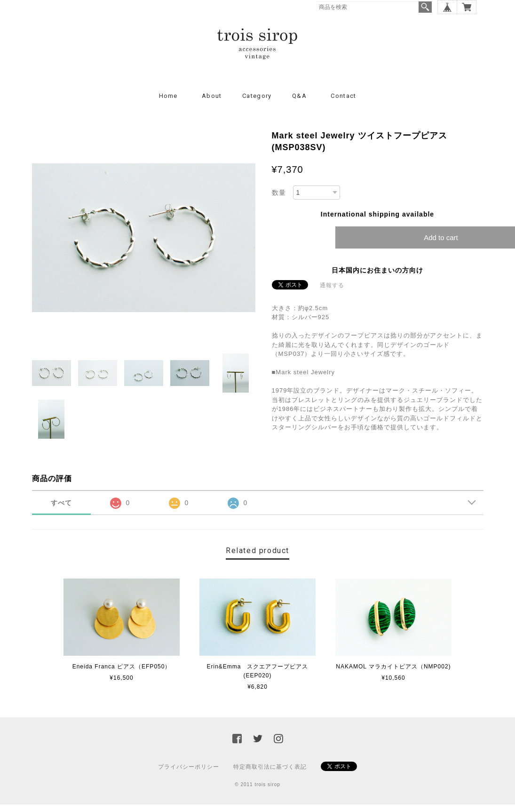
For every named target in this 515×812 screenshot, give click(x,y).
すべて (61, 503)
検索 (425, 7)
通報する (332, 285)
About (212, 96)
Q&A (299, 96)
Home (168, 96)
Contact (343, 96)
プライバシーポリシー (189, 767)
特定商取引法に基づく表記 (270, 767)
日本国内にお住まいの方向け (377, 270)
